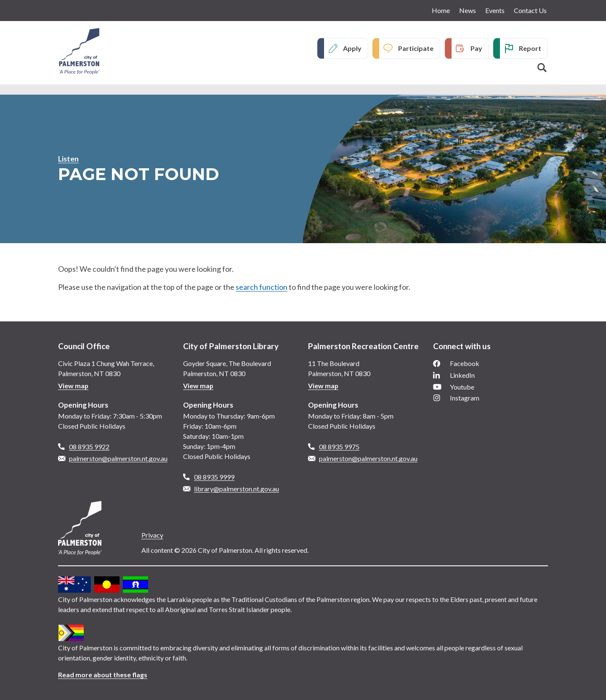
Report (530, 48)
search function (262, 287)
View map (73, 386)
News (468, 10)
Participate (416, 48)
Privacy (152, 535)
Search (542, 68)
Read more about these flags (103, 675)
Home (441, 10)
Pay (476, 48)
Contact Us (530, 10)
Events (495, 10)
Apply (352, 48)
